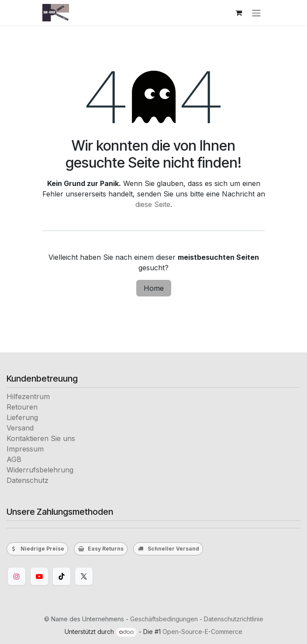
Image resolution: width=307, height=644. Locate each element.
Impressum (25, 449)
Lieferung (22, 417)
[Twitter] (84, 576)
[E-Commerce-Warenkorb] (239, 13)
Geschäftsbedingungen (164, 619)
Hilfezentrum (28, 396)
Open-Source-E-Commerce (202, 632)
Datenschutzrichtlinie (234, 619)
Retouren (22, 407)
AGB (14, 459)
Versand (20, 428)
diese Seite (153, 204)
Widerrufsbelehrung (40, 470)
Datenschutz (28, 480)
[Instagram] (17, 576)
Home (154, 288)
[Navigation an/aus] (256, 13)
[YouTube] (39, 576)
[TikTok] (62, 576)
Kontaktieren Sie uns (41, 438)
